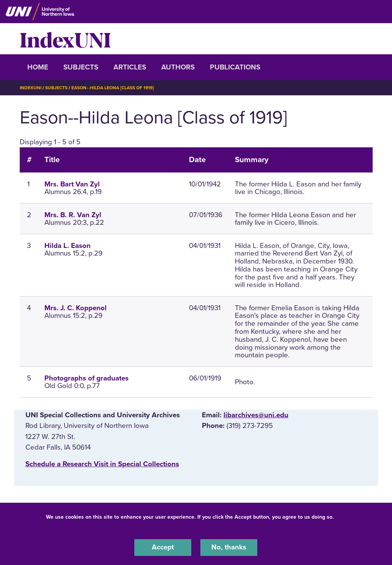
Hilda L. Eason (68, 245)
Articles (130, 67)
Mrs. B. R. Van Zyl (73, 215)
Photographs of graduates (87, 378)
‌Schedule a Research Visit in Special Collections (102, 464)
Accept (163, 548)
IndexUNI (65, 39)
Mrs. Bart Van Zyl (72, 184)
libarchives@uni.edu (256, 415)
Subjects (81, 67)
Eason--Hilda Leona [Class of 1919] (113, 88)
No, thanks (229, 548)
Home (38, 67)
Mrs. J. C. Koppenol (76, 308)
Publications (235, 67)
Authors (178, 67)
